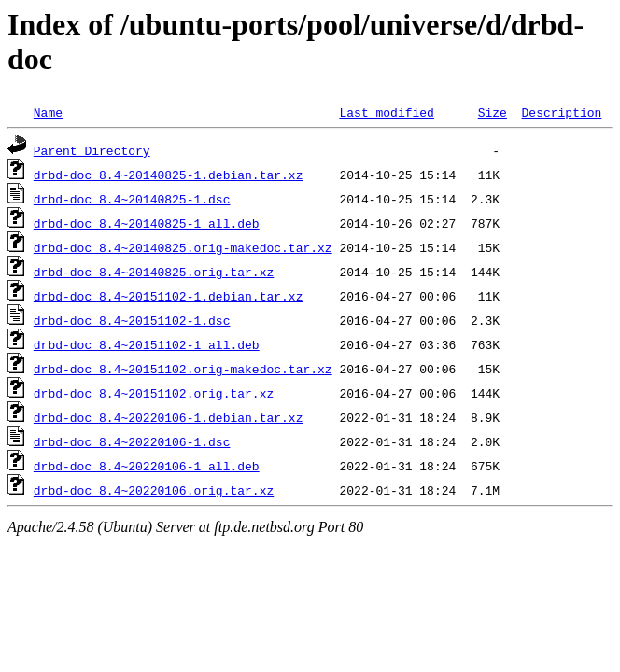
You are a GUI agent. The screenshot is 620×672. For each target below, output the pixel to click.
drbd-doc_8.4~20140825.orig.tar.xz (154, 272)
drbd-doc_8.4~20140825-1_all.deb (147, 223)
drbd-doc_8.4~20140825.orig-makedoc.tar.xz (183, 247)
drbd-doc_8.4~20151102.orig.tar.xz (154, 393)
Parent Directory (92, 150)
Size (493, 112)
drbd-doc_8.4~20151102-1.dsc (132, 320)
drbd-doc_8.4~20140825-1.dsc (132, 199)
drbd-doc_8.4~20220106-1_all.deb (147, 466)
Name (48, 112)
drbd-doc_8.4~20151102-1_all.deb (147, 344)
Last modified (386, 112)
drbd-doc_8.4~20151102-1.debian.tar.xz (169, 296)
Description (561, 112)
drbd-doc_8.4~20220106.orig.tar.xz (154, 490)
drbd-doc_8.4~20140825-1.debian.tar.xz (169, 175)
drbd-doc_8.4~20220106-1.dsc (132, 441)
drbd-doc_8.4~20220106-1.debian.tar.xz (169, 417)
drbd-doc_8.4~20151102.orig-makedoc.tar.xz (183, 369)
